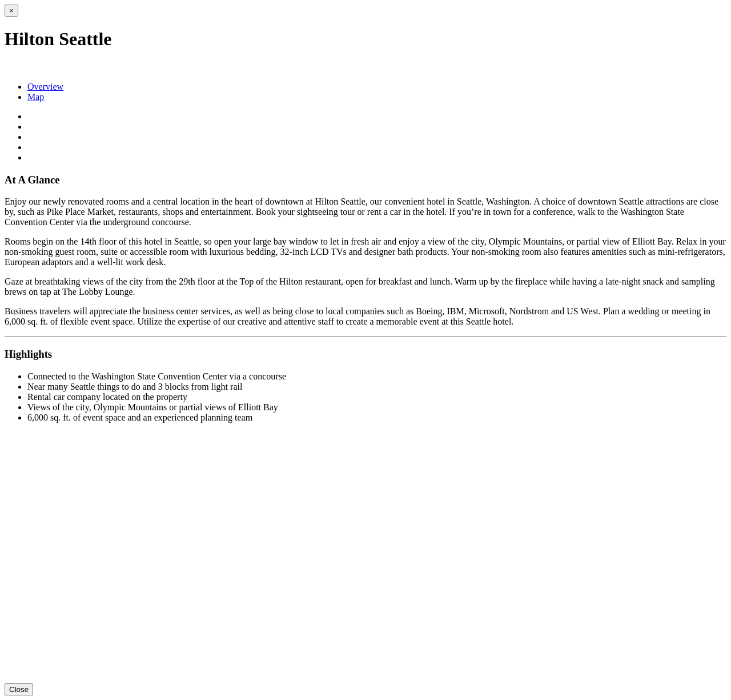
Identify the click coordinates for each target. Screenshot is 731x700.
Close (19, 689)
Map (36, 97)
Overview (45, 87)
